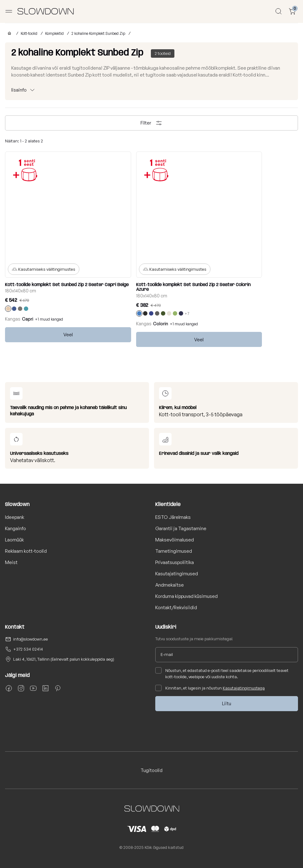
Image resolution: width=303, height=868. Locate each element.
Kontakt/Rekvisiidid (176, 607)
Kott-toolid (29, 33)
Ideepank (15, 517)
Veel (68, 335)
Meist (11, 562)
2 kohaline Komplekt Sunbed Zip (98, 33)
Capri (28, 319)
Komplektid (54, 33)
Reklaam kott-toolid (26, 551)
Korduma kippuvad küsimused (186, 596)
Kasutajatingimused (177, 574)
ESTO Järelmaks (173, 517)
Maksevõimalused (175, 540)
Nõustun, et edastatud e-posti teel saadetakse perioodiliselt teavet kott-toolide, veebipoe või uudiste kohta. (222, 673)
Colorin (161, 324)
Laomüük (14, 540)
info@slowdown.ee (31, 639)
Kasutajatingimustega (244, 688)
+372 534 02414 (28, 649)
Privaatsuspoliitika (175, 562)
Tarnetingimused (174, 551)
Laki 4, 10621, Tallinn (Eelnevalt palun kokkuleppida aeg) (64, 659)
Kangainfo (16, 528)
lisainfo (19, 90)
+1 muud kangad (49, 319)
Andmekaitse (170, 585)
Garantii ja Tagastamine (181, 528)
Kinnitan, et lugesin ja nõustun (210, 688)
